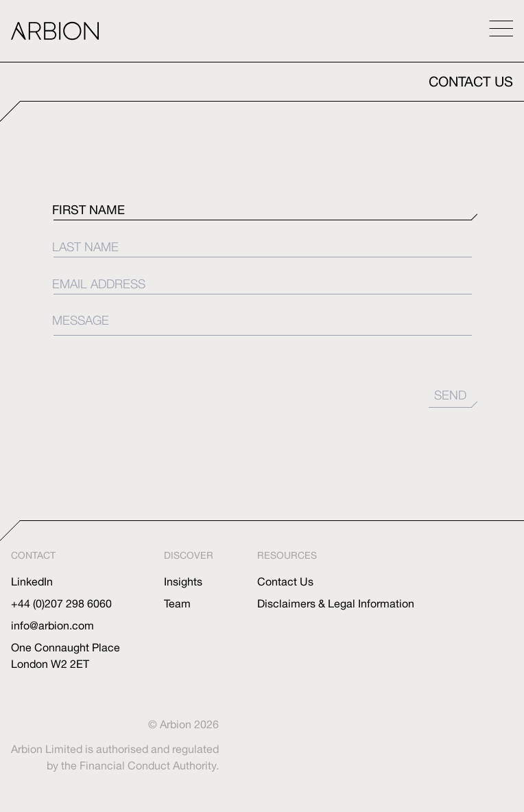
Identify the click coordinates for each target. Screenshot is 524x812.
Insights (183, 581)
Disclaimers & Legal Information (336, 603)
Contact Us (285, 581)
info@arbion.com (52, 625)
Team (177, 603)
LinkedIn (32, 581)
